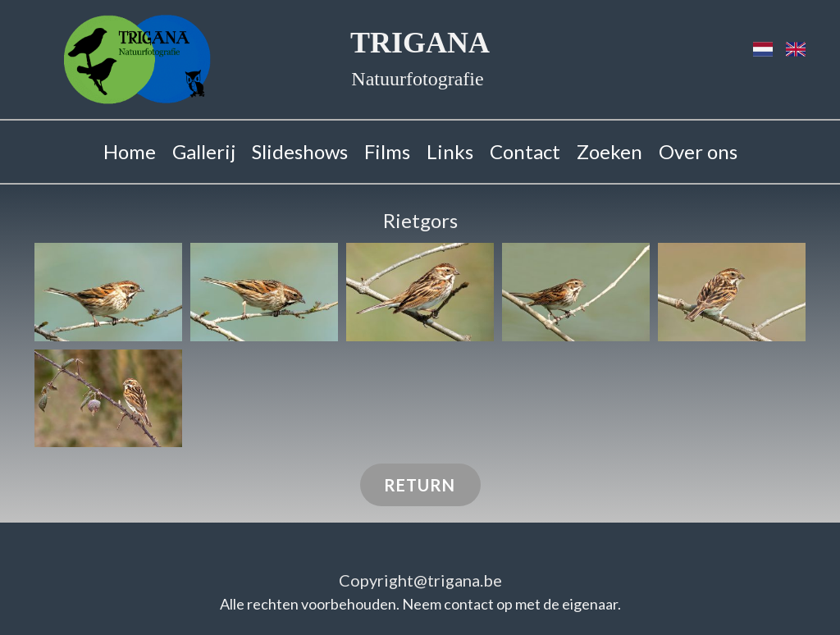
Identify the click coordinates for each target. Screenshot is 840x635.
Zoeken (609, 151)
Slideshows (300, 151)
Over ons (698, 151)
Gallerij (204, 151)
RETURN (420, 485)
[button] (108, 292)
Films (387, 151)
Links (450, 151)
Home (130, 151)
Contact (525, 151)
